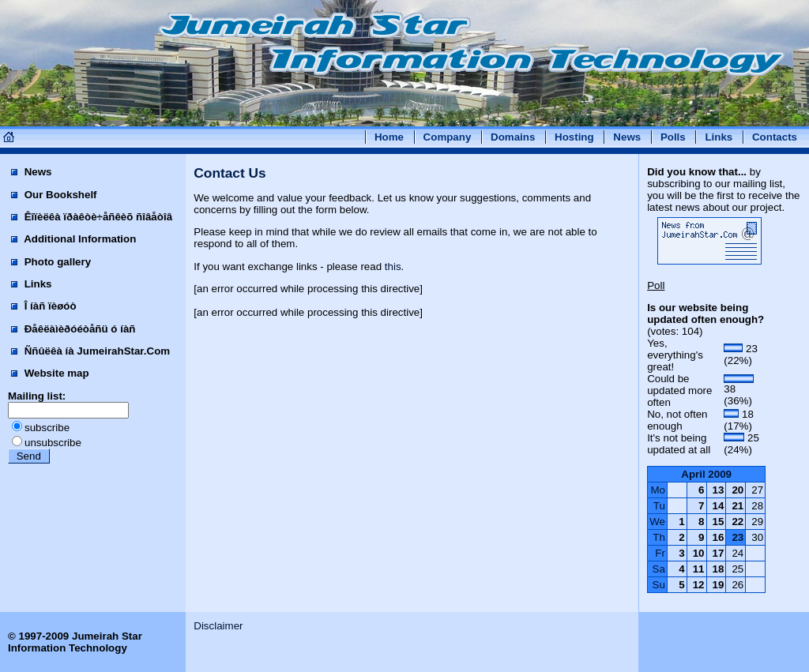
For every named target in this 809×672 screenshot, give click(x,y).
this (393, 267)
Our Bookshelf (54, 195)
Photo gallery (51, 262)
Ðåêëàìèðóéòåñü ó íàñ (73, 329)
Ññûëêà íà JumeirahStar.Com (90, 351)
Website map (50, 373)
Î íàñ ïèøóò (44, 306)
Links (719, 137)
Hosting (574, 137)
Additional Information (73, 239)
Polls (673, 137)
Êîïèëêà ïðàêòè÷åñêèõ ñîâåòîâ (92, 217)
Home (389, 137)
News (627, 137)
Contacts (775, 137)
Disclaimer (218, 626)
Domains (513, 137)
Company (448, 137)
